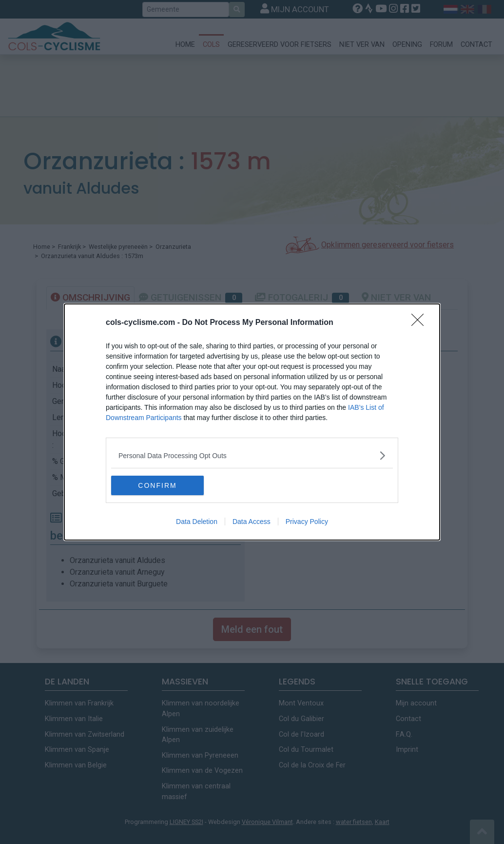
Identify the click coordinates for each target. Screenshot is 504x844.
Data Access (252, 522)
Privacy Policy (307, 522)
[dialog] (252, 422)
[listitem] (252, 455)
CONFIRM (157, 485)
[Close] (421, 323)
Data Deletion (197, 522)
